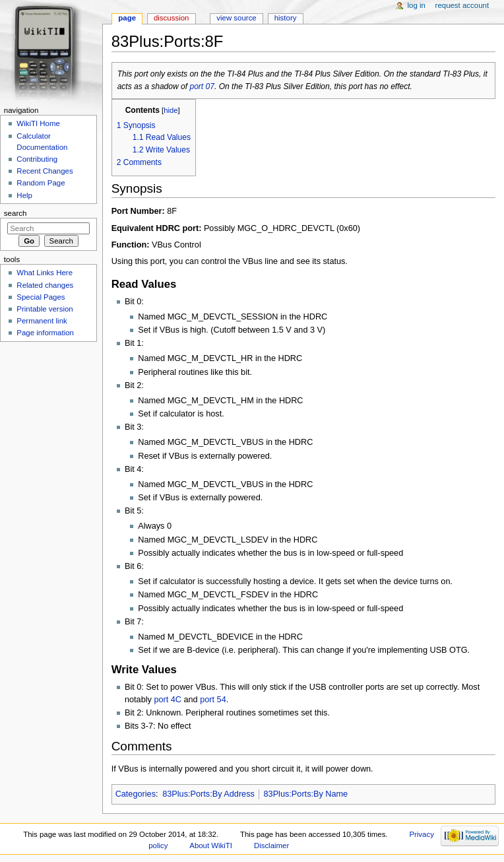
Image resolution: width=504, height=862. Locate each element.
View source (236, 18)
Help (24, 195)
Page (127, 18)
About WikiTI (211, 845)
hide (171, 110)
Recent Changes (45, 171)
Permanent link (42, 321)
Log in (417, 5)
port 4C (168, 700)
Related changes (45, 285)
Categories (136, 794)
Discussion (171, 18)
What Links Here (45, 273)
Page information (45, 333)
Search (16, 213)
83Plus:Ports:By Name (306, 794)
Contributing (37, 159)
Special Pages (41, 297)
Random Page (41, 183)
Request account (462, 5)
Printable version (45, 309)
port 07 (202, 86)
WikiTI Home (38, 123)
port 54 (213, 700)
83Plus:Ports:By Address (208, 794)
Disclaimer (271, 845)
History (286, 18)
